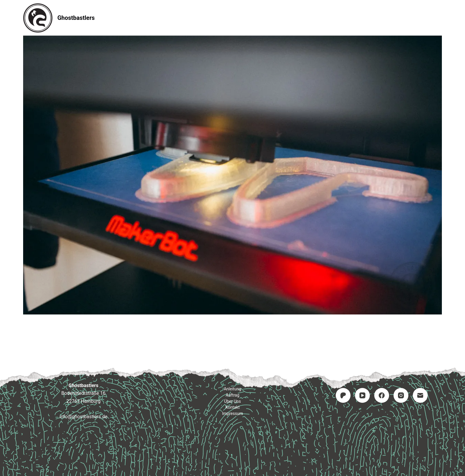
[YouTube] (362, 395)
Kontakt (268, 18)
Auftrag (233, 18)
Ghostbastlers (76, 18)
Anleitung (195, 18)
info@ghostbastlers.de (83, 417)
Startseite (156, 18)
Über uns (233, 401)
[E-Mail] (420, 395)
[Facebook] (382, 395)
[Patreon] (343, 395)
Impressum (308, 18)
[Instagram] (401, 395)
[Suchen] (440, 18)
